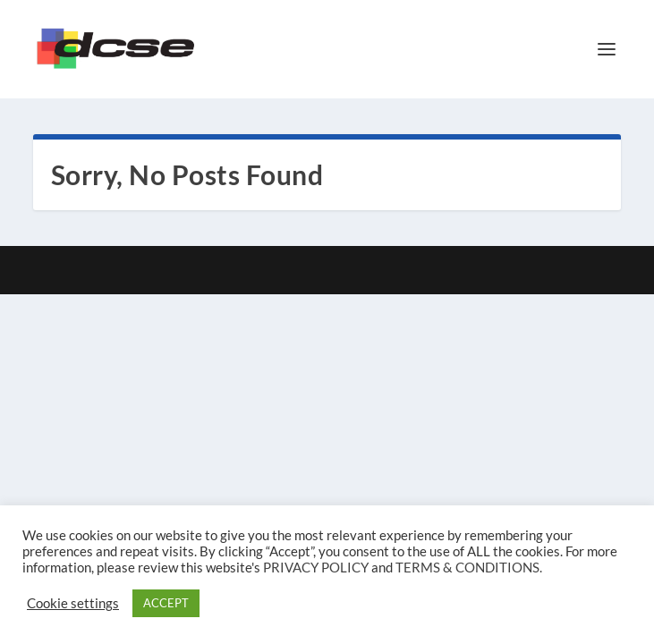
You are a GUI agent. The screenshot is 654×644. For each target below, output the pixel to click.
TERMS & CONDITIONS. (469, 568)
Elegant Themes (294, 270)
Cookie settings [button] (73, 603)
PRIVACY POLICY (316, 568)
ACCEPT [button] (166, 603)
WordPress (442, 270)
